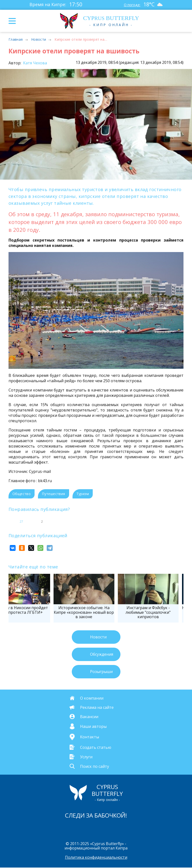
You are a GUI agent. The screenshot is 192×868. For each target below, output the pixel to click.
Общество (22, 494)
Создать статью (96, 747)
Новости (39, 39)
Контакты (90, 737)
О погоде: (131, 4)
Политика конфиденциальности (96, 858)
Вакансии (89, 717)
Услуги (86, 757)
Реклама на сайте (97, 707)
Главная (16, 39)
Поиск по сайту (95, 766)
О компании (92, 698)
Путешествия (53, 494)
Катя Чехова (35, 63)
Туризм (83, 494)
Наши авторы (93, 726)
